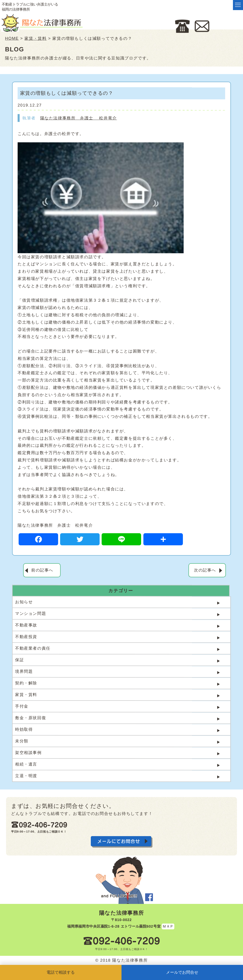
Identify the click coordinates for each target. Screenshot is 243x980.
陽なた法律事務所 (121, 913)
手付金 (22, 706)
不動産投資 (26, 637)
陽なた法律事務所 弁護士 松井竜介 (79, 118)
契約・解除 (26, 683)
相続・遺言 (26, 764)
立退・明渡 (26, 776)
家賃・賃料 (26, 695)
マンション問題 (31, 613)
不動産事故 (26, 625)
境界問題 (24, 671)
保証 (19, 660)
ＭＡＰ (168, 926)
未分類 (22, 741)
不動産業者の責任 (33, 648)
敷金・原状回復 (31, 718)
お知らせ (24, 602)
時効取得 (24, 729)
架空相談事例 (28, 753)
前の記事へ (42, 570)
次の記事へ (205, 570)
